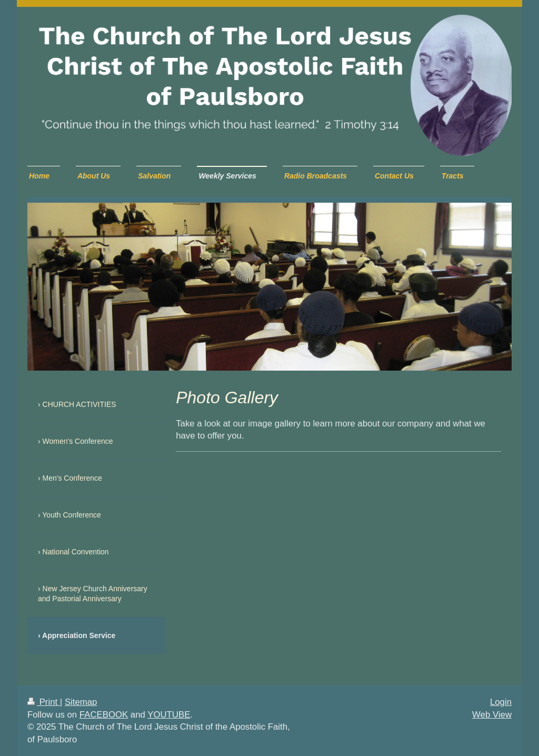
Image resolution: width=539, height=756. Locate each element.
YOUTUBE (169, 715)
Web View (492, 715)
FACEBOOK (104, 715)
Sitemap (81, 702)
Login (501, 702)
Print (44, 702)
